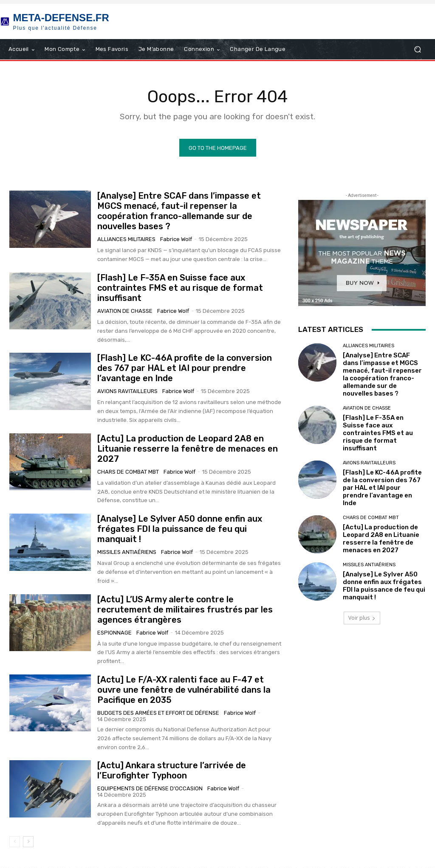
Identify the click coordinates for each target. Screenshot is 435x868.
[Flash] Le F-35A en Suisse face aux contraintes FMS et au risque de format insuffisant (180, 288)
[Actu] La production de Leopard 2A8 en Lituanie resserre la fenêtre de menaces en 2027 (188, 449)
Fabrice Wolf (176, 240)
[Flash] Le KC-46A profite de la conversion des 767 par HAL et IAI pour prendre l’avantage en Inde (185, 368)
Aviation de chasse (125, 311)
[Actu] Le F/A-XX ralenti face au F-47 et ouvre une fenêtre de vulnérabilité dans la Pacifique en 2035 (184, 690)
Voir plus (362, 618)
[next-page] (28, 842)
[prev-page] (15, 842)
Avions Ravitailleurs (127, 392)
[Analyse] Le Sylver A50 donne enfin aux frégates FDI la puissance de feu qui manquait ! (180, 529)
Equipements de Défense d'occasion (150, 789)
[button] (417, 49)
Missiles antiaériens (127, 552)
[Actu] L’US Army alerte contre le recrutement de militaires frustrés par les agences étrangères (185, 610)
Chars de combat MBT (128, 472)
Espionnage (114, 633)
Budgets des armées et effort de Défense (158, 713)
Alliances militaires (126, 240)
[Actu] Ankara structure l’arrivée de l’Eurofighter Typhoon (172, 771)
